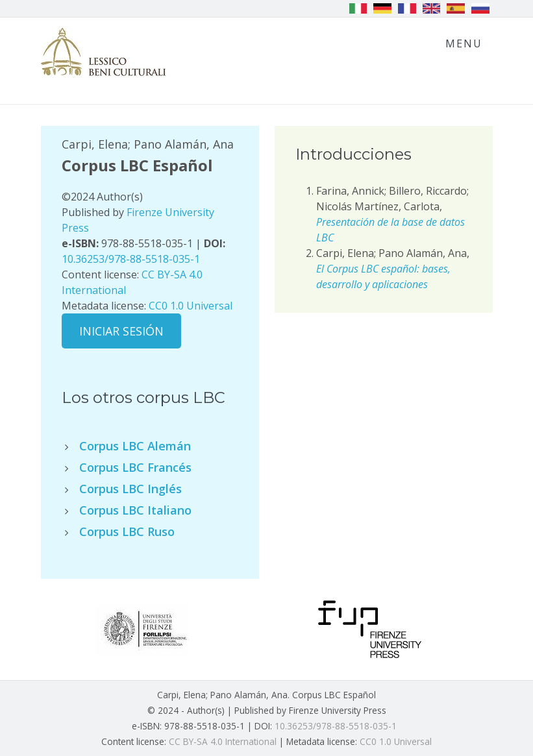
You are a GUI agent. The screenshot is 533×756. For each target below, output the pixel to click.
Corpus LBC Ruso (127, 531)
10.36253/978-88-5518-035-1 (131, 259)
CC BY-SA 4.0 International (223, 741)
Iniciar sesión (121, 331)
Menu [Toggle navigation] (464, 43)
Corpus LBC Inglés (130, 489)
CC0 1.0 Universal (191, 306)
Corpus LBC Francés (135, 467)
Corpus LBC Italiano (135, 510)
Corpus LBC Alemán (135, 446)
